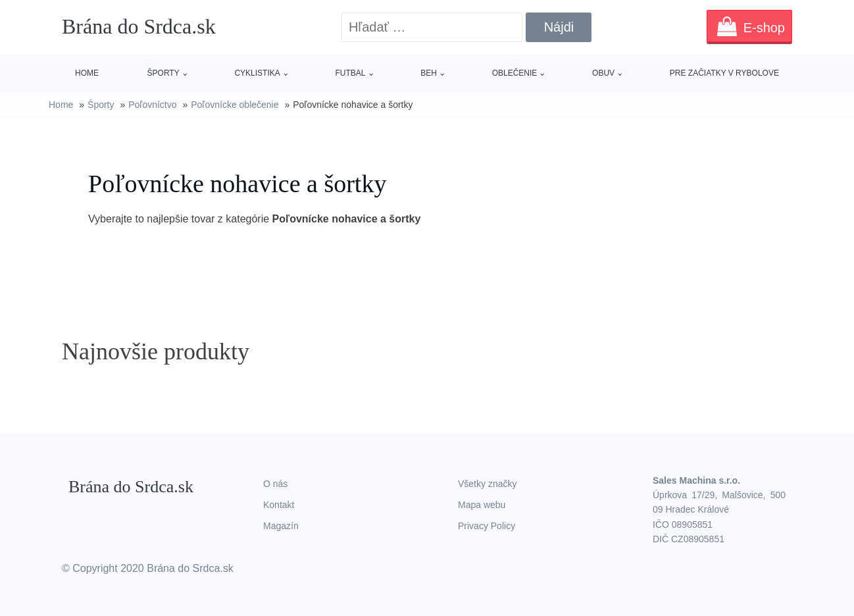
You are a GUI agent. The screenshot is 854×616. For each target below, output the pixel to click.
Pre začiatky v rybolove (724, 73)
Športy (163, 73)
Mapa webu (482, 505)
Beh (429, 73)
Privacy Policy (487, 526)
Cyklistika (257, 73)
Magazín (281, 526)
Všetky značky (487, 484)
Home (87, 73)
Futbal (351, 73)
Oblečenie (515, 73)
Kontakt (279, 505)
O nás (275, 484)
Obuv (603, 73)
